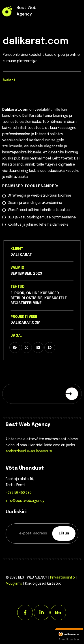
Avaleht (9, 80)
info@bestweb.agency (25, 501)
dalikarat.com (26, 323)
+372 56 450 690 (19, 493)
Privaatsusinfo (62, 578)
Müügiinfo (14, 584)
